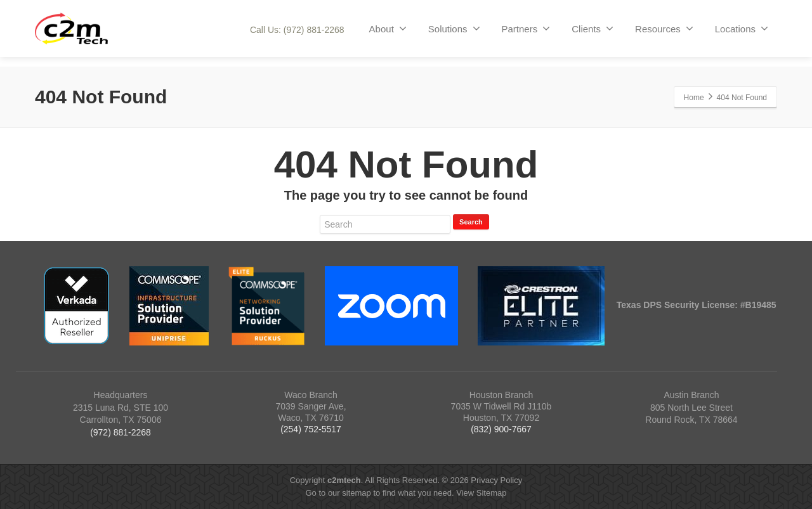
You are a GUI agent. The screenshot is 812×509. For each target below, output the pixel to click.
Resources (664, 29)
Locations (742, 29)
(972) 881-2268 (121, 432)
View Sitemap (481, 493)
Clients (593, 29)
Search (471, 222)
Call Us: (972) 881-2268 (297, 30)
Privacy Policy (496, 480)
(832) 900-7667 (501, 429)
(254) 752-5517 (311, 429)
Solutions (454, 29)
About (388, 29)
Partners (526, 29)
